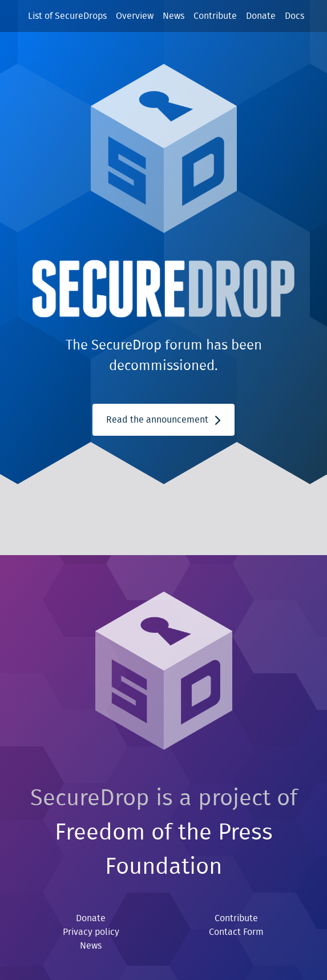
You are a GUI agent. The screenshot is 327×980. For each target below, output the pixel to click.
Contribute (215, 16)
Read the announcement (163, 420)
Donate (261, 16)
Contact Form (236, 932)
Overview (135, 16)
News (173, 16)
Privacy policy (91, 932)
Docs (294, 16)
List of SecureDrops (67, 16)
